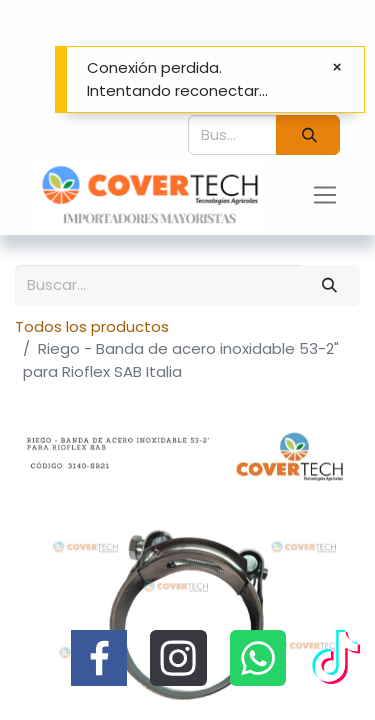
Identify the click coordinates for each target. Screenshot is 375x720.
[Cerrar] (337, 67)
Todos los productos (92, 326)
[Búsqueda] (308, 135)
